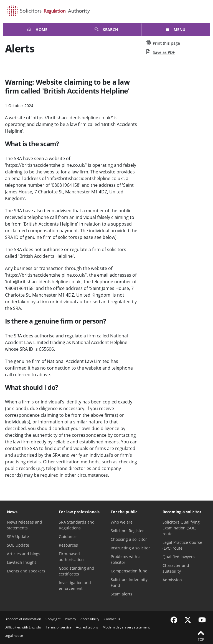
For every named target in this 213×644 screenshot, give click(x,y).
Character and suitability (176, 568)
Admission (172, 580)
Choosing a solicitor (129, 539)
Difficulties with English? (23, 627)
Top (201, 635)
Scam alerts (121, 594)
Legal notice (14, 636)
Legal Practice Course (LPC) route (182, 545)
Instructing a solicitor (130, 548)
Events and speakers (26, 571)
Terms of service (59, 627)
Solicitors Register (127, 531)
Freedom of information (23, 619)
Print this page (163, 43)
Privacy (70, 619)
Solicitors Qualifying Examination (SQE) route (181, 528)
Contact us (112, 619)
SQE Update (18, 545)
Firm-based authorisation (71, 557)
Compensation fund (129, 571)
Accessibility (90, 619)
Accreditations (87, 627)
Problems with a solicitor (126, 559)
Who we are (122, 522)
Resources (68, 545)
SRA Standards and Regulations (77, 525)
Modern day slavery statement (126, 627)
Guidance (68, 536)
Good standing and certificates (77, 571)
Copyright (53, 619)
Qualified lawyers (179, 557)
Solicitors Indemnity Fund (129, 582)
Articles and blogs (24, 554)
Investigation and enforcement (75, 585)
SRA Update (18, 536)
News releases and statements (25, 525)
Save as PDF (160, 52)
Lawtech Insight (21, 562)
